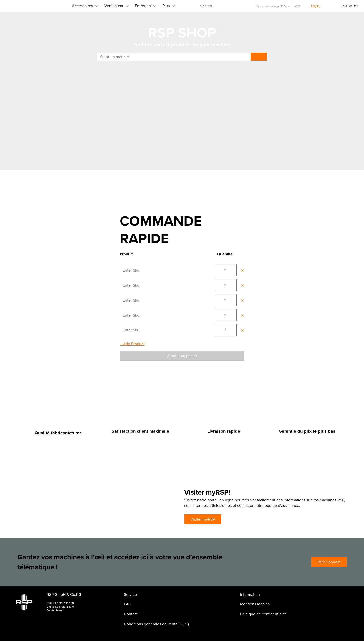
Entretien (121, 6)
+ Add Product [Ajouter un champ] (132, 344)
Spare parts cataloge (268, 6)
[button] (312, 6)
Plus (144, 6)
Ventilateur (92, 6)
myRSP (297, 6)
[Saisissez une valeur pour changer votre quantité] (226, 270)
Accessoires (60, 6)
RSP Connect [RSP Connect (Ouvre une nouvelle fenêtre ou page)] (329, 562)
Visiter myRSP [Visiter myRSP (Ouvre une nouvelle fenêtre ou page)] (203, 519)
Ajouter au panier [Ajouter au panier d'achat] (182, 356)
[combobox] (220, 6)
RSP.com (285, 6)
